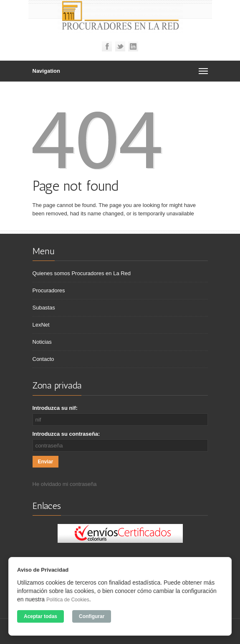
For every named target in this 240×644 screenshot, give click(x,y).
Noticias (42, 342)
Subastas (44, 308)
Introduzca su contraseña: (66, 434)
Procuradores (49, 290)
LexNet (41, 325)
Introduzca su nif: (55, 408)
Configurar (92, 616)
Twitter (120, 46)
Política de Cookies (68, 600)
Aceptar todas (40, 616)
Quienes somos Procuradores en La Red (82, 273)
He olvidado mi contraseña (65, 484)
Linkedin (133, 46)
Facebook (107, 46)
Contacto (43, 359)
